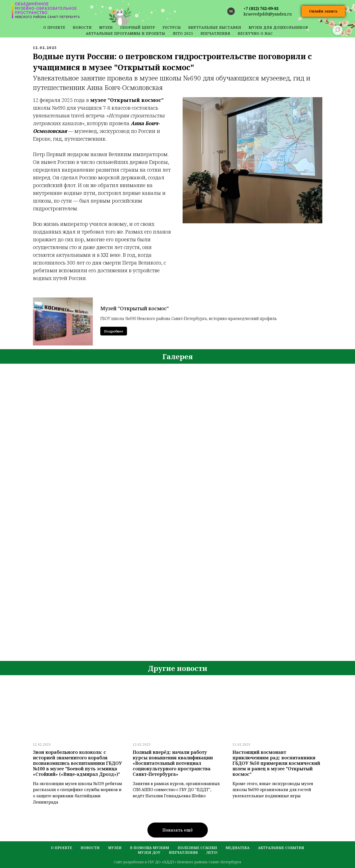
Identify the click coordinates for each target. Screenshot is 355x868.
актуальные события (281, 848)
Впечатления (215, 33)
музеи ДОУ (149, 852)
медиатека (237, 848)
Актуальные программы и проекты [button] (125, 33)
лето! (212, 852)
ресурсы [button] (172, 27)
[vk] (231, 11)
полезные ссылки (197, 848)
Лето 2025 (183, 33)
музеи (115, 848)
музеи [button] (106, 27)
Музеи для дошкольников (278, 27)
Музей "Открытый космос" (135, 308)
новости (82, 27)
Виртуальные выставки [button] (215, 27)
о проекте (54, 27)
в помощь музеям (150, 848)
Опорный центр (138, 27)
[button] (323, 11)
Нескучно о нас (255, 33)
